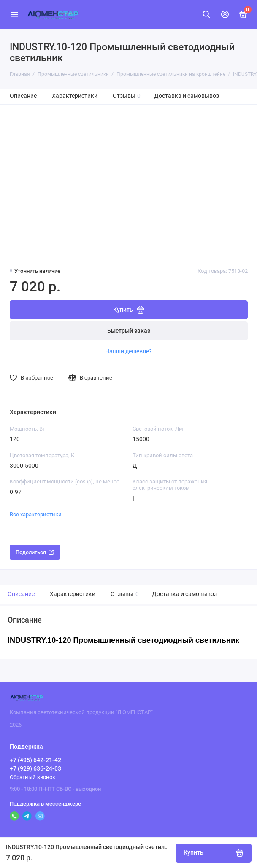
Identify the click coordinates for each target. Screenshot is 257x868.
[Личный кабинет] (225, 14)
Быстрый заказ (129, 331)
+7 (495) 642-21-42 (35, 760)
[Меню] (14, 14)
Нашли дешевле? (128, 351)
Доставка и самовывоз (187, 96)
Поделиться (35, 552)
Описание (23, 96)
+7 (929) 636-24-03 (35, 768)
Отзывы (127, 96)
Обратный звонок (32, 777)
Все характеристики (36, 514)
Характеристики (75, 96)
